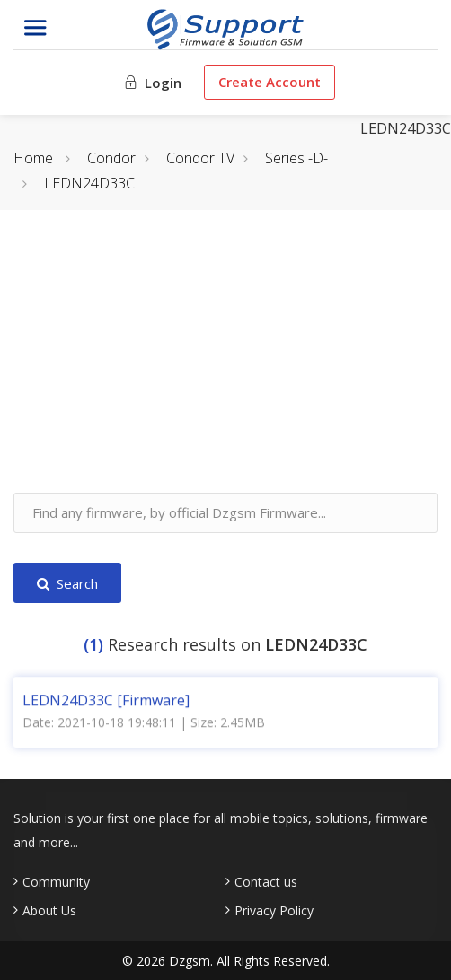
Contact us (266, 882)
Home (33, 158)
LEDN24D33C (89, 183)
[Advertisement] (225, 367)
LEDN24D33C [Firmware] (106, 696)
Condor (111, 158)
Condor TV (200, 158)
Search (67, 583)
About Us (49, 911)
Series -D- (296, 158)
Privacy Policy (274, 911)
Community (56, 882)
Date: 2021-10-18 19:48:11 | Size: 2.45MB (144, 718)
